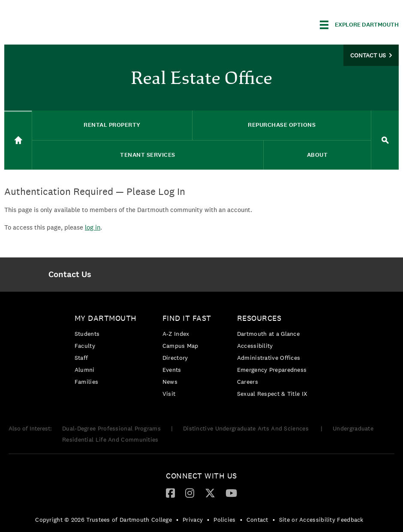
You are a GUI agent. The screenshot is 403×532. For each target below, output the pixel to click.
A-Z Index (176, 334)
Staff (81, 358)
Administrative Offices (269, 358)
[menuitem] (70, 275)
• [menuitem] (177, 520)
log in (93, 227)
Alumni (85, 370)
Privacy (193, 520)
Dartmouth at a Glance (268, 334)
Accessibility (255, 346)
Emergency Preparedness (272, 370)
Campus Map (180, 346)
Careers (248, 382)
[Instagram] (190, 493)
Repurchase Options (282, 125)
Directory (175, 358)
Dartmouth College (72, 23)
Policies (224, 520)
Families (86, 382)
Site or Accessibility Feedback (321, 520)
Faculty (85, 346)
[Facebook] (170, 493)
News (170, 382)
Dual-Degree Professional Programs (111, 428)
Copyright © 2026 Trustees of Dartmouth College (104, 520)
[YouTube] (231, 493)
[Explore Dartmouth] (359, 25)
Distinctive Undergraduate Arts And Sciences (247, 428)
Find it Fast (187, 318)
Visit (169, 394)
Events (172, 370)
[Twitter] (210, 493)
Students (87, 334)
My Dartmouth (106, 318)
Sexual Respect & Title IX (272, 394)
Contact (257, 520)
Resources (259, 318)
